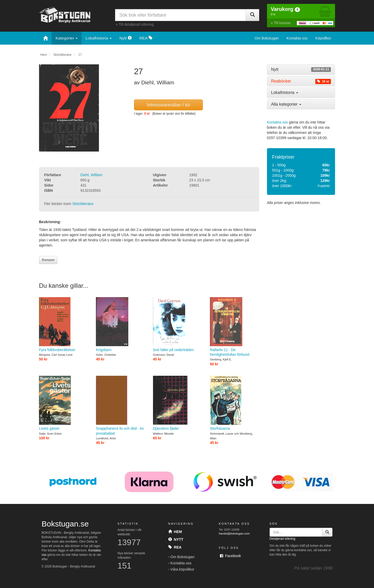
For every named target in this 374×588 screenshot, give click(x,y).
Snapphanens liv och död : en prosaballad (120, 406)
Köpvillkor (323, 38)
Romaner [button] (48, 260)
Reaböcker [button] (301, 81)
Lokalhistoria (99, 38)
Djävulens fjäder (178, 403)
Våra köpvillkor (182, 569)
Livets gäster (64, 403)
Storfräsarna (234, 403)
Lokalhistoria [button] (285, 93)
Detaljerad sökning (282, 539)
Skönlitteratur (63, 55)
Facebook (231, 556)
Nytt (126, 38)
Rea (175, 547)
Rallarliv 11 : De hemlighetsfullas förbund (234, 327)
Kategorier (67, 38)
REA (146, 38)
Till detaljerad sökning (136, 24)
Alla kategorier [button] (286, 104)
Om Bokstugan (267, 38)
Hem (44, 55)
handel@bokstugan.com (234, 534)
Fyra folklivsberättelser (64, 324)
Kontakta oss (297, 38)
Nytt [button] (301, 70)
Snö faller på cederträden (178, 324)
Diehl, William (92, 175)
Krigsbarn (120, 324)
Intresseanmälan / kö (168, 105)
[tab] (301, 70)
